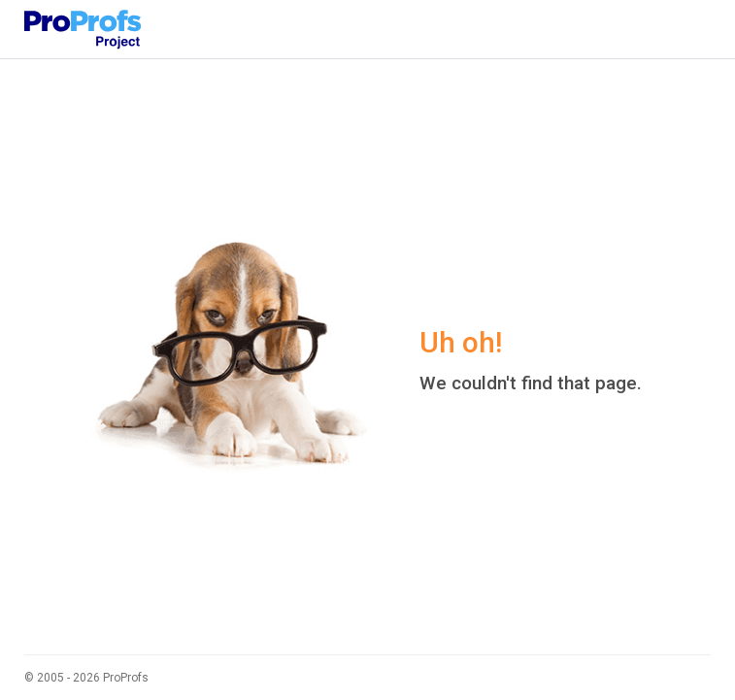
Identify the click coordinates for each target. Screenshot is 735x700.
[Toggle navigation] (684, 29)
